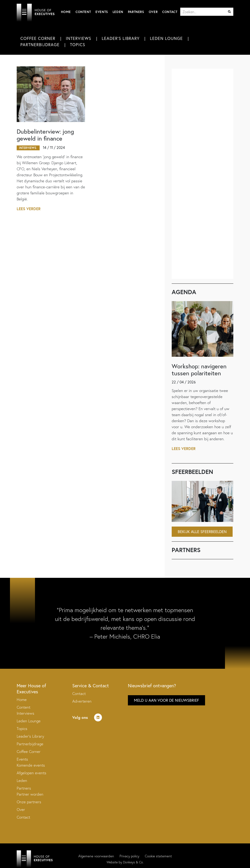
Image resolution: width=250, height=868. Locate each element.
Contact (170, 12)
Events (102, 12)
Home (66, 12)
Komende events (31, 765)
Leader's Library (121, 38)
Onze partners (29, 802)
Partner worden (30, 794)
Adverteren (82, 701)
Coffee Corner (38, 38)
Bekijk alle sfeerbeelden (202, 532)
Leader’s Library (30, 736)
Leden (118, 12)
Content (83, 12)
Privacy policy (129, 856)
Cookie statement (158, 856)
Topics (78, 45)
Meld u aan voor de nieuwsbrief (166, 700)
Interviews (79, 38)
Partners (136, 12)
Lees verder (29, 209)
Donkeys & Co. (133, 862)
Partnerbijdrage (40, 45)
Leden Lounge (166, 38)
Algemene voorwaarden (96, 856)
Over (153, 12)
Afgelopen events (32, 773)
